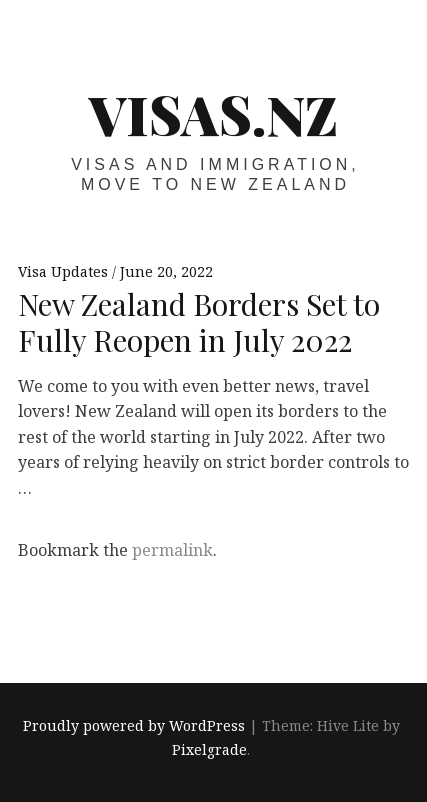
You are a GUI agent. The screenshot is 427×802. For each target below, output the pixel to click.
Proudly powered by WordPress (134, 725)
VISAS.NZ (213, 114)
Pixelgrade (209, 749)
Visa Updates (65, 271)
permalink (172, 550)
